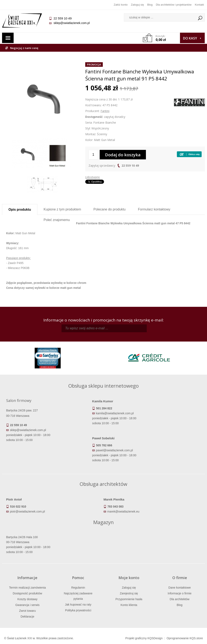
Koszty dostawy (27, 599)
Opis (20, 210)
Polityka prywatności (78, 610)
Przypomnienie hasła (129, 599)
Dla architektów (180, 599)
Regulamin (78, 588)
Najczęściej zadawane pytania (78, 596)
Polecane (110, 209)
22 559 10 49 (130, 165)
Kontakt (199, 5)
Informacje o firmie (180, 593)
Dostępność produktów (27, 593)
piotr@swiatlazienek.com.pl (27, 511)
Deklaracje (27, 617)
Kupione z (62, 209)
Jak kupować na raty (78, 605)
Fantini (105, 111)
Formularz (154, 209)
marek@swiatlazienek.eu (123, 511)
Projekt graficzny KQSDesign (144, 638)
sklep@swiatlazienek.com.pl (72, 23)
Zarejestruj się (129, 593)
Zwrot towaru (27, 611)
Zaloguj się (137, 5)
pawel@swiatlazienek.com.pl (114, 450)
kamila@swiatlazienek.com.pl (115, 413)
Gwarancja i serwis (27, 605)
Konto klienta (129, 605)
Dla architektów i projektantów (174, 5)
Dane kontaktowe (180, 588)
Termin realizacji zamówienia (27, 588)
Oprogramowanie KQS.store (185, 638)
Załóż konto (121, 5)
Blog (150, 5)
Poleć (57, 220)
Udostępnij (92, 177)
